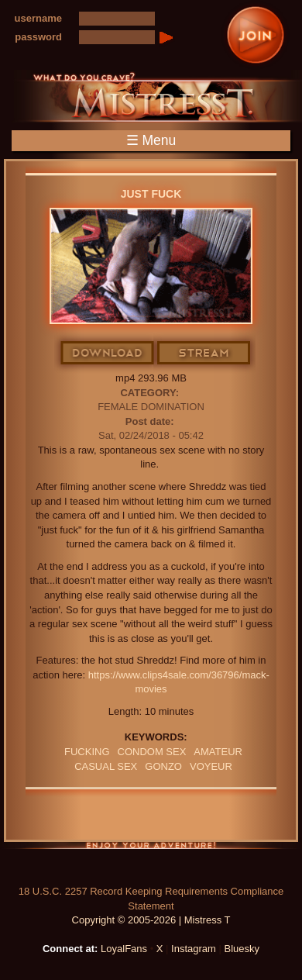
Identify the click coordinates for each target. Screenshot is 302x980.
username (38, 18)
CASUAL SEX (106, 766)
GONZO (163, 766)
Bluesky (242, 949)
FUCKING (87, 752)
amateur (218, 752)
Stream (204, 354)
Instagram (194, 949)
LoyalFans (124, 949)
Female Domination (151, 407)
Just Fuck (151, 194)
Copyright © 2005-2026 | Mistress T (151, 920)
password (38, 37)
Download (108, 354)
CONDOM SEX (152, 752)
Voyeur (211, 766)
